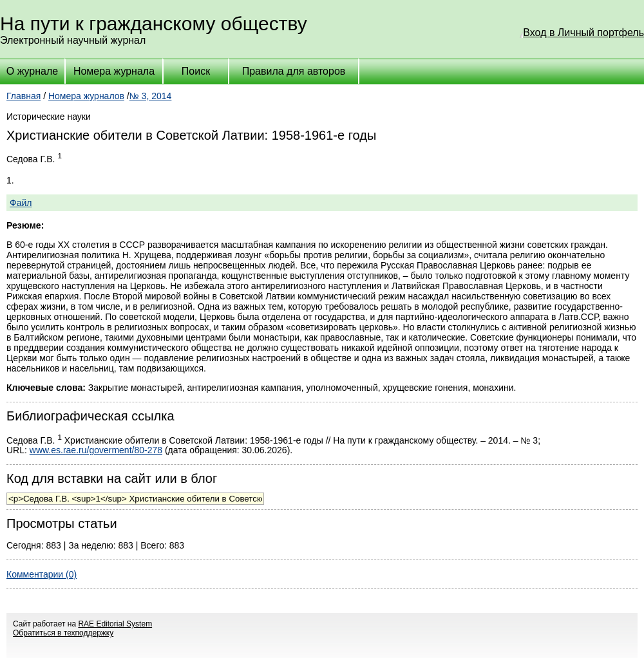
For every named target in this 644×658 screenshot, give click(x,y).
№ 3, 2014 (151, 96)
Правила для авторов (294, 71)
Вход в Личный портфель (583, 33)
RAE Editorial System (115, 624)
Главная (24, 96)
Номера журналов (86, 96)
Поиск (196, 71)
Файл (21, 203)
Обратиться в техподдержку (63, 633)
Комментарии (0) (42, 574)
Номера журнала (114, 71)
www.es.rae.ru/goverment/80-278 (96, 450)
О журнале (32, 71)
